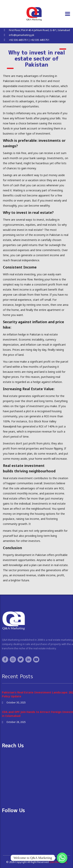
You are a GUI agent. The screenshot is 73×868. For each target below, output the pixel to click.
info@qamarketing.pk (22, 35)
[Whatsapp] (62, 858)
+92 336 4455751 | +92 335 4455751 (29, 40)
